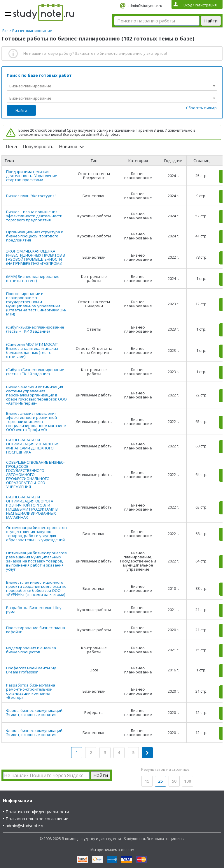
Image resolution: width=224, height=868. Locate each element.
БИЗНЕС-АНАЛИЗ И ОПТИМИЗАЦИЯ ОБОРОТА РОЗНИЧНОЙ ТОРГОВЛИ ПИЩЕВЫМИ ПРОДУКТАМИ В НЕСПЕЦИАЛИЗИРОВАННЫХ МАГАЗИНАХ (32, 507)
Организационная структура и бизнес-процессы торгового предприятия (35, 236)
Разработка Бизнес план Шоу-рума (34, 610)
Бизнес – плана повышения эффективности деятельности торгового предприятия (34, 216)
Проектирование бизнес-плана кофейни (36, 630)
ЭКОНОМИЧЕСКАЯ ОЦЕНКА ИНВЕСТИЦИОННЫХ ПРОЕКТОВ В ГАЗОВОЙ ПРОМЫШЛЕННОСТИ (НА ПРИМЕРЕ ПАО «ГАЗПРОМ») (36, 257)
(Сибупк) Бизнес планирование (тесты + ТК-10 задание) (35, 329)
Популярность (38, 147)
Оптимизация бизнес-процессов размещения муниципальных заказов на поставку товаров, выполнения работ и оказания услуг (36, 561)
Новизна (68, 147)
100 (188, 781)
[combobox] (112, 86)
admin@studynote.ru (145, 6)
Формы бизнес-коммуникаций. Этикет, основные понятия (35, 712)
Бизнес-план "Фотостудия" (31, 196)
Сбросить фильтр (201, 108)
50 (174, 781)
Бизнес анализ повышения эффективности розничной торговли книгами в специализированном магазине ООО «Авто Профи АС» (36, 421)
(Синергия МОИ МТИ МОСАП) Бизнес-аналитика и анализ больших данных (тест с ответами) (32, 350)
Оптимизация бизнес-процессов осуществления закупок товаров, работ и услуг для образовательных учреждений (36, 534)
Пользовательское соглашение (37, 819)
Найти (21, 110)
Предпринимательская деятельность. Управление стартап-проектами (32, 176)
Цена (11, 147)
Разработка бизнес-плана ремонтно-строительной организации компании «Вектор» (31, 691)
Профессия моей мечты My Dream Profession (31, 670)
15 (147, 781)
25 (160, 781)
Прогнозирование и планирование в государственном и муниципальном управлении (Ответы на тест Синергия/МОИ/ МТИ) (36, 304)
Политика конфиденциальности (37, 812)
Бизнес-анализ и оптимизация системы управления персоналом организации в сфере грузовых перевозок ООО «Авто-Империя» (36, 395)
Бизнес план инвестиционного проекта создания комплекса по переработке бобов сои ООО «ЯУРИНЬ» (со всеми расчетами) (36, 588)
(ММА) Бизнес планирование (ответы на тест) (33, 278)
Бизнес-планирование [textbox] (30, 86)
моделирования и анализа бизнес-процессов (31, 650)
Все (5, 31)
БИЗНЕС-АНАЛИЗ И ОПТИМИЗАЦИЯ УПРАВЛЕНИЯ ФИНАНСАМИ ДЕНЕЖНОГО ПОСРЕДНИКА (33, 446)
